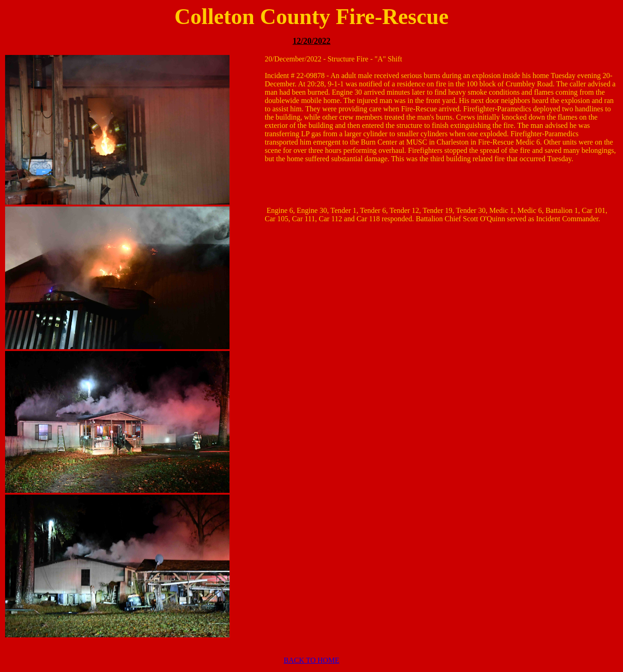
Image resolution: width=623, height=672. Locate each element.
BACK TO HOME (311, 660)
